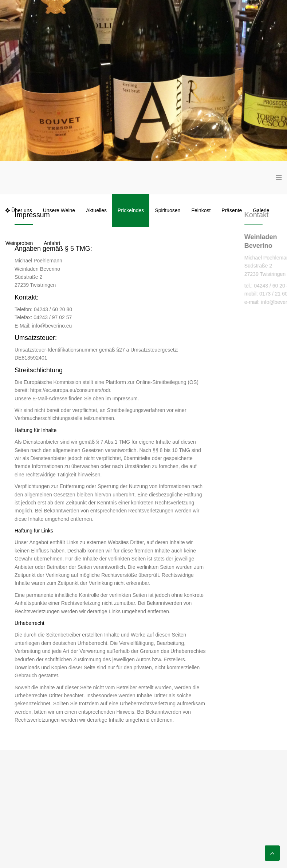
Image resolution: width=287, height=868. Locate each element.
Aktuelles (96, 210)
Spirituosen (168, 210)
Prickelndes (131, 210)
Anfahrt (52, 243)
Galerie (261, 210)
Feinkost (201, 210)
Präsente (232, 210)
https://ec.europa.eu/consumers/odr (70, 390)
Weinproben (19, 243)
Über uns (19, 210)
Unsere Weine (59, 210)
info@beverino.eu (52, 326)
